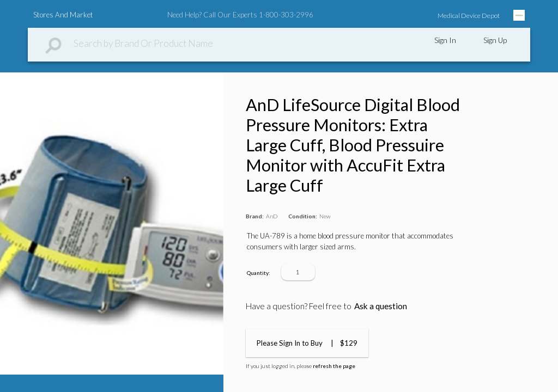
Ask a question (381, 306)
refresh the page (334, 366)
